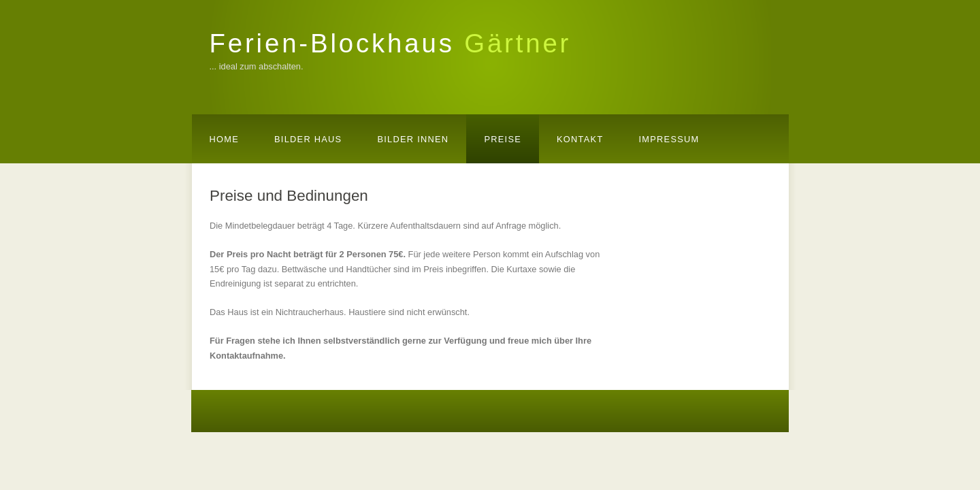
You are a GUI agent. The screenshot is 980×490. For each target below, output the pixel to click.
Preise (503, 139)
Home (225, 139)
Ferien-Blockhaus (391, 43)
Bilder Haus (308, 139)
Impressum (669, 139)
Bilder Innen (413, 139)
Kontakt (580, 139)
